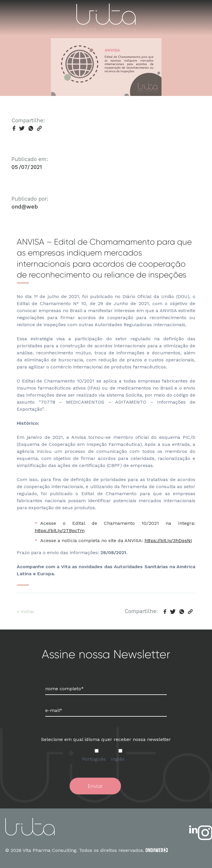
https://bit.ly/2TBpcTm (60, 531)
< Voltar (26, 611)
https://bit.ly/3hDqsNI (168, 540)
